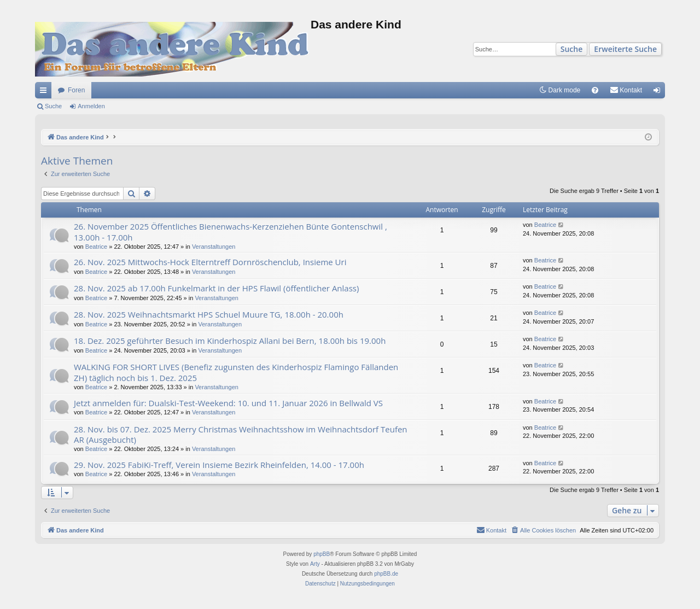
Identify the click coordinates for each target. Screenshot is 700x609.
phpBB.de (386, 574)
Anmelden (91, 106)
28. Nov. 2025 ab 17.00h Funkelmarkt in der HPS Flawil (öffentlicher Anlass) (216, 288)
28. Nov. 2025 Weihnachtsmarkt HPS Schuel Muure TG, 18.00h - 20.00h (209, 314)
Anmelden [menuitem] (659, 92)
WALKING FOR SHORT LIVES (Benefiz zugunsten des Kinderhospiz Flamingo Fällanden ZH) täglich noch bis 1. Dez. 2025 (236, 372)
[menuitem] (595, 90)
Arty (315, 564)
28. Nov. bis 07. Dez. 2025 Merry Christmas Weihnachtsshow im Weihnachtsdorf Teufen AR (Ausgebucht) (241, 434)
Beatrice (96, 247)
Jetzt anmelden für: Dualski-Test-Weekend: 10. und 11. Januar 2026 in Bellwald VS (228, 403)
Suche (572, 49)
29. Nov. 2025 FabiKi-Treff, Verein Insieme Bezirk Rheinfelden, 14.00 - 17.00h (219, 465)
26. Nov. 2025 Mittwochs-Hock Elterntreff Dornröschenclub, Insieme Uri (210, 262)
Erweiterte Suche (625, 49)
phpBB (322, 554)
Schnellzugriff (45, 92)
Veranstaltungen (214, 247)
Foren (76, 90)
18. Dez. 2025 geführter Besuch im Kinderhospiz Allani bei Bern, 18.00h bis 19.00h (230, 341)
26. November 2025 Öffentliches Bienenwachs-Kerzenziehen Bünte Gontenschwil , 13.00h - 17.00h (231, 232)
